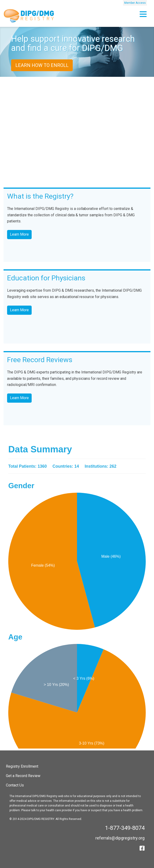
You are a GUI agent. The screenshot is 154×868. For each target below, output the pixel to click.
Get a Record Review (23, 776)
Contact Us (15, 785)
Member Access (135, 3)
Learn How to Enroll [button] (42, 65)
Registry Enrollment (22, 766)
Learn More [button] (19, 234)
